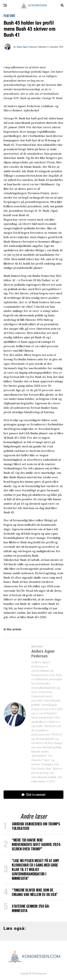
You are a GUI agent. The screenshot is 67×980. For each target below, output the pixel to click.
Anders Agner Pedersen (27, 47)
